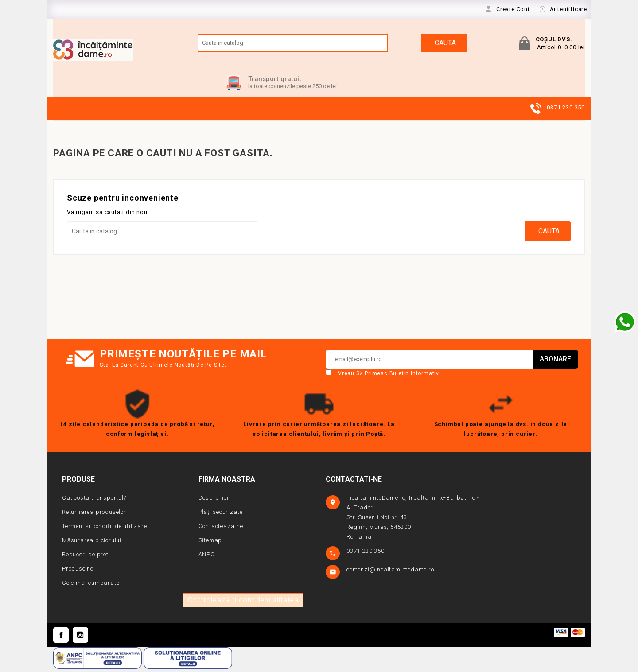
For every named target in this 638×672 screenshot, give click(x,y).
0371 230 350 (366, 554)
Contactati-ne (354, 482)
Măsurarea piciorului (92, 543)
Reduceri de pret (85, 557)
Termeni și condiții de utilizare (105, 529)
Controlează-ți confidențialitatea (243, 603)
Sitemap (210, 543)
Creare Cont (514, 9)
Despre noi (214, 500)
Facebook (61, 638)
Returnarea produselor (94, 515)
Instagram (80, 638)
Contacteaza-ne (221, 529)
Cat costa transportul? (94, 500)
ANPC (207, 557)
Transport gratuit (275, 82)
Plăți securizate (221, 515)
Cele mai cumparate (91, 585)
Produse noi (79, 571)
